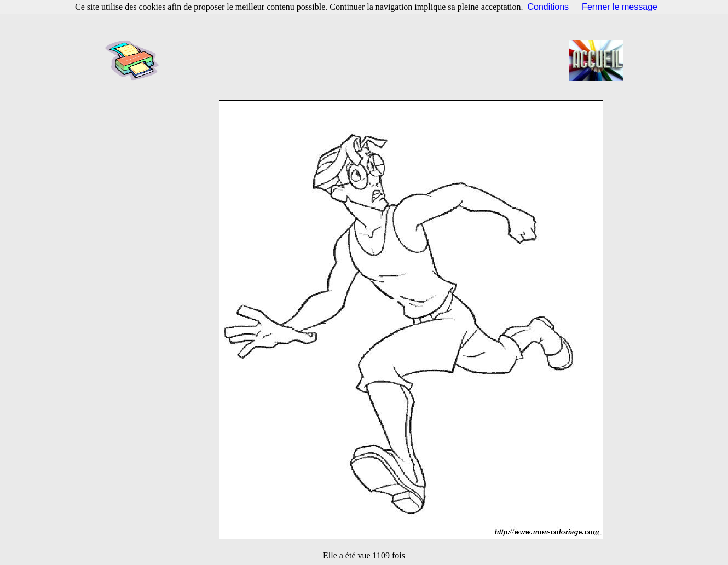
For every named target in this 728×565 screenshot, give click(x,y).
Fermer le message (620, 7)
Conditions (548, 7)
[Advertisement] (367, 60)
